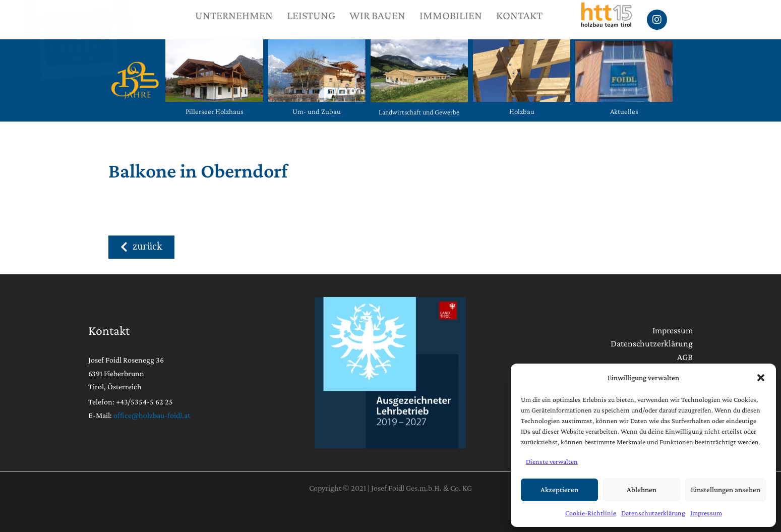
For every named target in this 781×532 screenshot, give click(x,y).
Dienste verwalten (552, 461)
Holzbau (522, 111)
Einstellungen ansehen (726, 490)
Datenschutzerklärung (653, 513)
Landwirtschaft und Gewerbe (419, 112)
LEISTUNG (311, 15)
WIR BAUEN (377, 15)
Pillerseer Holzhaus (215, 111)
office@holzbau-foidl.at (152, 415)
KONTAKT (519, 15)
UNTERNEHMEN (234, 15)
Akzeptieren (559, 490)
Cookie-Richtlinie (591, 513)
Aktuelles (624, 111)
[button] (761, 378)
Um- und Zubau (317, 111)
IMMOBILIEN (451, 15)
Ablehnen (642, 490)
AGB (685, 357)
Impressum (706, 513)
